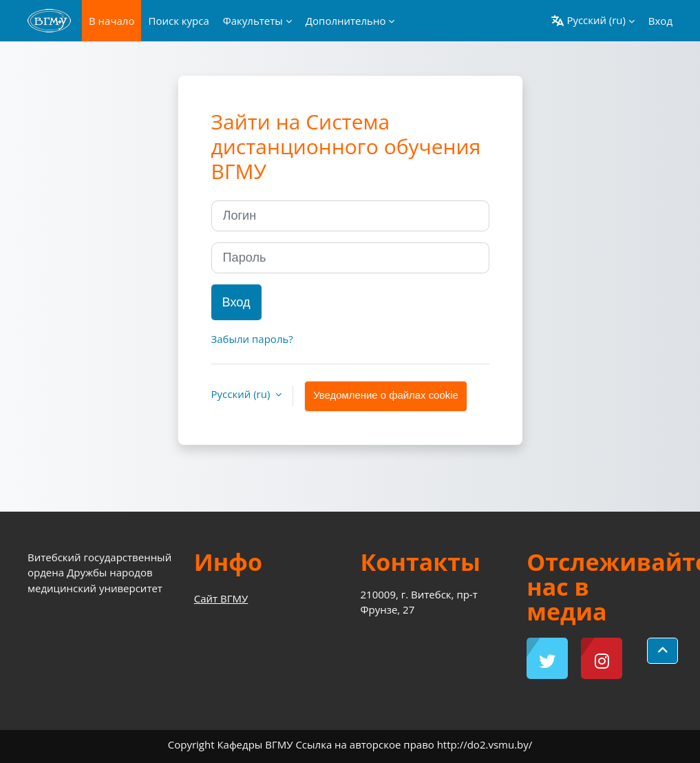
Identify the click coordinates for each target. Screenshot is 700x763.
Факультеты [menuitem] (253, 21)
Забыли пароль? (252, 339)
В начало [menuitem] (112, 21)
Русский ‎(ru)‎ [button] (242, 394)
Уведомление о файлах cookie (386, 395)
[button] (593, 21)
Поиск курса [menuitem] (178, 21)
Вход (660, 21)
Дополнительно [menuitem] (346, 21)
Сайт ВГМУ (221, 598)
